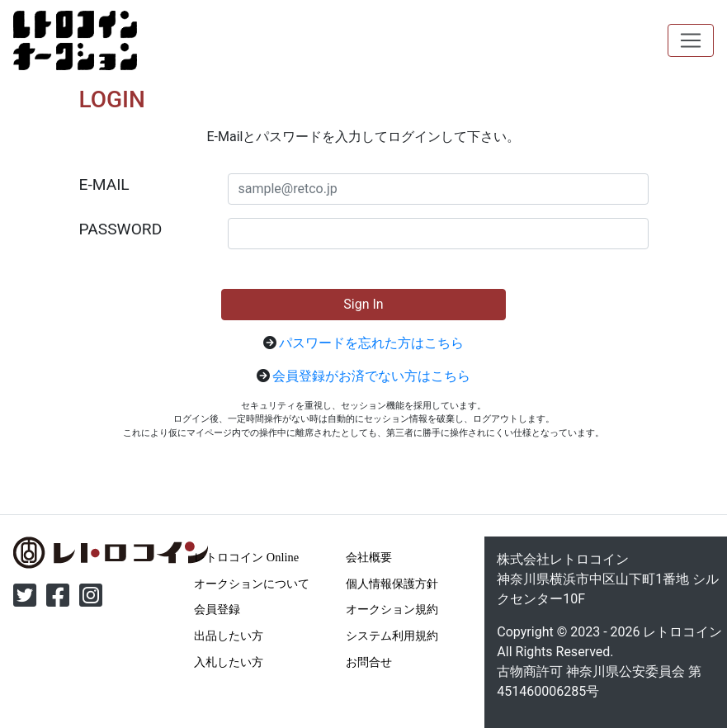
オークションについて (252, 584)
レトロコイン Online (246, 557)
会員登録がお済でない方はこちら (371, 376)
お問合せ (369, 662)
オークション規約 (392, 609)
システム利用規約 (392, 636)
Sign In (363, 304)
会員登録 (217, 609)
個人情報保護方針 (392, 584)
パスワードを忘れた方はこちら (371, 343)
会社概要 (369, 557)
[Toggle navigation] (691, 40)
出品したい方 (229, 636)
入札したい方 (229, 662)
